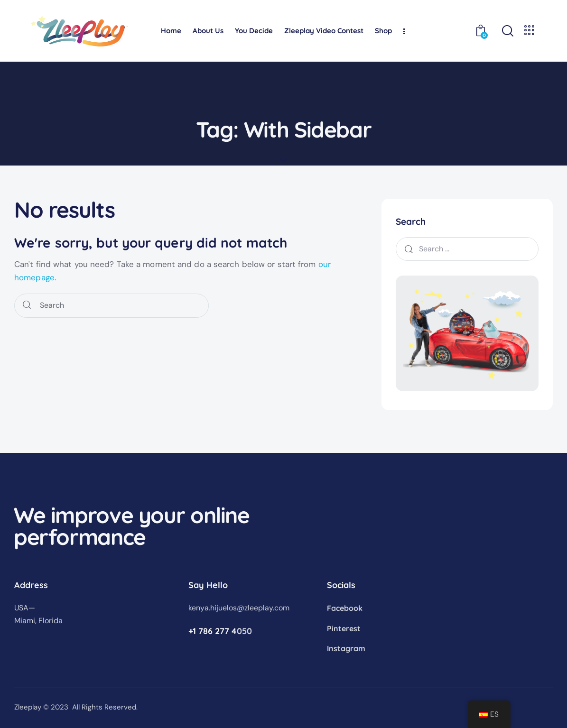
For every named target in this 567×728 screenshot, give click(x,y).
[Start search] (27, 306)
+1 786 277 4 (213, 631)
